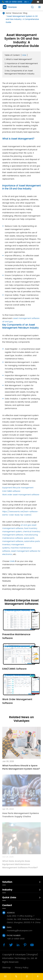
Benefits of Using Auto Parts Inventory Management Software (19, 587)
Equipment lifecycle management (18, 488)
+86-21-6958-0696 (12, 2)
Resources (17, 13)
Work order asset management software (21, 495)
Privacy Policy (22, 968)
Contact (7, 905)
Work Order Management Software (17, 701)
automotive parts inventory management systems (21, 545)
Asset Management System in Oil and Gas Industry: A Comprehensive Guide (22, 19)
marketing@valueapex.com (19, 931)
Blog (25, 13)
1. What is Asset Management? (18, 59)
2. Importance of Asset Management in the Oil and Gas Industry (21, 65)
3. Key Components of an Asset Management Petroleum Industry (19, 72)
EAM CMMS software (11, 491)
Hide (24, 55)
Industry (7, 890)
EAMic (12, 561)
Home (8, 13)
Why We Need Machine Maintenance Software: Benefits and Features (20, 578)
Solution (7, 882)
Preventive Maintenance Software (16, 636)
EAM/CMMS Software (14, 669)
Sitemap (6, 968)
